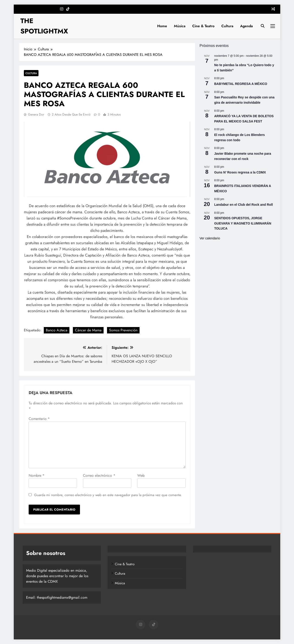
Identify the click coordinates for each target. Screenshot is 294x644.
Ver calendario (210, 238)
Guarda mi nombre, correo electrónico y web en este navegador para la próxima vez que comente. (108, 495)
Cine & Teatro (203, 26)
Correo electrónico (99, 475)
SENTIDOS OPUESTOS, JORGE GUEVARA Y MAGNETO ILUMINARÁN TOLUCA (243, 223)
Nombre (37, 475)
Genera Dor (36, 114)
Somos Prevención (123, 330)
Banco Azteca (57, 330)
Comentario (39, 419)
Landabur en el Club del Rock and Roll (244, 205)
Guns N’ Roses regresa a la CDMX (240, 172)
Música (180, 26)
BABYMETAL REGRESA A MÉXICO (241, 84)
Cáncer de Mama (88, 330)
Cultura (227, 26)
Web (141, 475)
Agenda (246, 26)
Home (162, 26)
